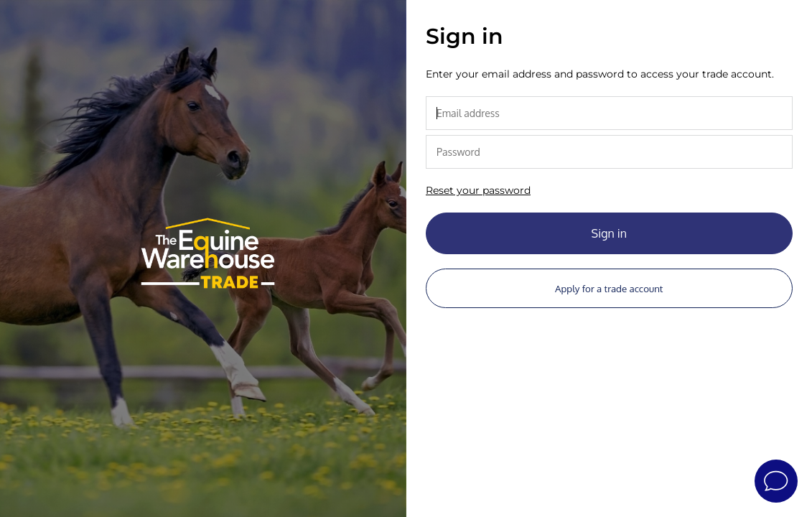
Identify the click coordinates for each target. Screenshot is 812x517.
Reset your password (478, 190)
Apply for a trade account (609, 288)
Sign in (609, 233)
